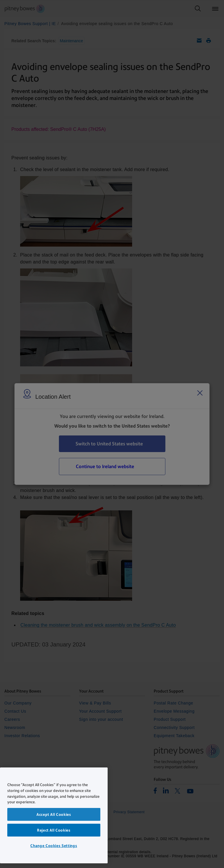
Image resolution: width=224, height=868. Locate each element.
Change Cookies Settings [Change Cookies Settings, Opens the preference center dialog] (54, 846)
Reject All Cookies (54, 830)
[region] (54, 815)
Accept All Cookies (54, 814)
